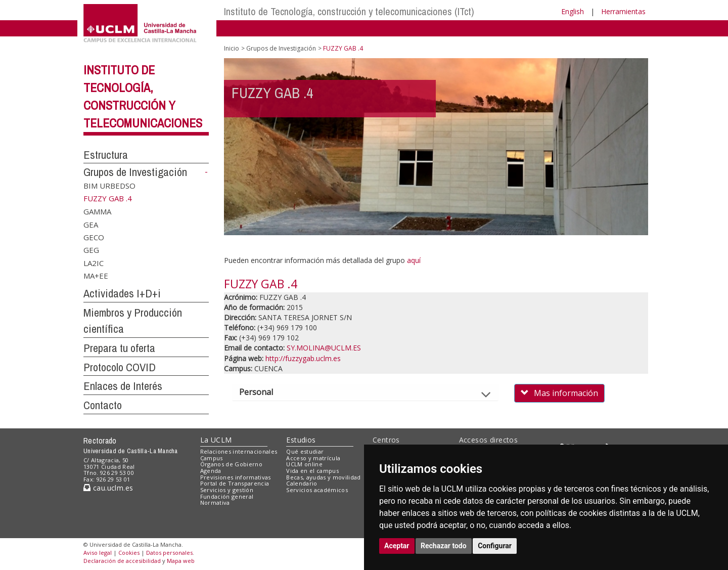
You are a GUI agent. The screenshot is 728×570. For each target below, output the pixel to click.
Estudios (301, 440)
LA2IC (94, 262)
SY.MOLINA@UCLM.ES (324, 348)
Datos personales (169, 553)
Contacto (103, 405)
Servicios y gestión (227, 490)
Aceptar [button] (397, 546)
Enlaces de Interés (123, 386)
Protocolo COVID (120, 367)
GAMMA (97, 211)
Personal (265, 392)
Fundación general (227, 496)
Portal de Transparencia (235, 483)
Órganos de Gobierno (231, 464)
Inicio (232, 48)
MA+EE (96, 276)
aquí (414, 260)
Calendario (302, 483)
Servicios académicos (317, 490)
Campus (212, 458)
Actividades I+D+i (122, 293)
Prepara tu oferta (119, 348)
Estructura (106, 155)
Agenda (211, 471)
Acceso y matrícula (313, 458)
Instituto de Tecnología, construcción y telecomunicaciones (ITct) (349, 11)
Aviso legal (98, 553)
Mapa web (181, 561)
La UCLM (216, 440)
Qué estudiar (305, 451)
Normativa (215, 502)
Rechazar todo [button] (444, 546)
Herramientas (623, 11)
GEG (91, 250)
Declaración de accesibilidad (122, 561)
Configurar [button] (495, 546)
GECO (94, 237)
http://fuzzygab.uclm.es (303, 358)
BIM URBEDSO (109, 186)
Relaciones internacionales (239, 451)
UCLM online (304, 464)
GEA (91, 224)
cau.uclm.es (108, 488)
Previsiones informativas (236, 477)
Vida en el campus (312, 471)
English (573, 11)
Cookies (129, 553)
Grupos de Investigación (135, 172)
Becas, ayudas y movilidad (323, 477)
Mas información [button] (559, 393)
